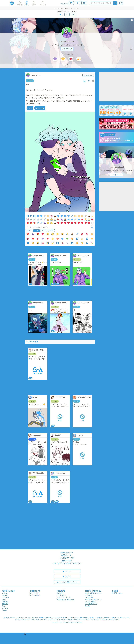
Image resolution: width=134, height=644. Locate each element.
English (5, 593)
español (5, 595)
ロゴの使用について (91, 604)
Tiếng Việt (6, 597)
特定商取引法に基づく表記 (66, 599)
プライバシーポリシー (64, 597)
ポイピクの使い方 (35, 595)
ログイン (67, 571)
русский (5, 608)
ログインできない (90, 602)
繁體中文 (5, 604)
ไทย (4, 606)
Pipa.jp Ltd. (79, 622)
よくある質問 (89, 597)
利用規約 (60, 593)
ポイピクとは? (34, 593)
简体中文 (5, 602)
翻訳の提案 (11, 591)
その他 (51, 230)
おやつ (44, 230)
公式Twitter (89, 595)
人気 (37, 230)
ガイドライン (61, 595)
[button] (25, 634)
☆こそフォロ (67, 49)
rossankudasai (67, 42)
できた (30, 81)
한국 (4, 599)
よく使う (29, 230)
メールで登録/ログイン (67, 582)
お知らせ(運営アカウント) (93, 593)
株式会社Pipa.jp (117, 593)
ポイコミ (87, 606)
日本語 (4, 610)
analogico (71, 622)
